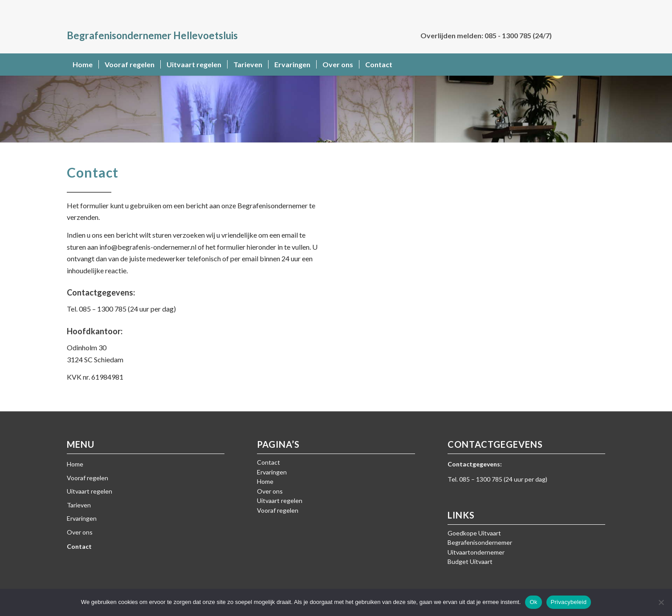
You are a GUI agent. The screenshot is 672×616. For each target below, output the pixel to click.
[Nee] (661, 602)
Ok (533, 602)
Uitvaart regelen (90, 491)
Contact (79, 546)
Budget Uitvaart (470, 561)
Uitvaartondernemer (476, 552)
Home (75, 464)
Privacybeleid (569, 602)
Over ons (80, 532)
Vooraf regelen (88, 478)
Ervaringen (82, 518)
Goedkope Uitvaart (474, 533)
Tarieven (79, 505)
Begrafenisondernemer (480, 542)
